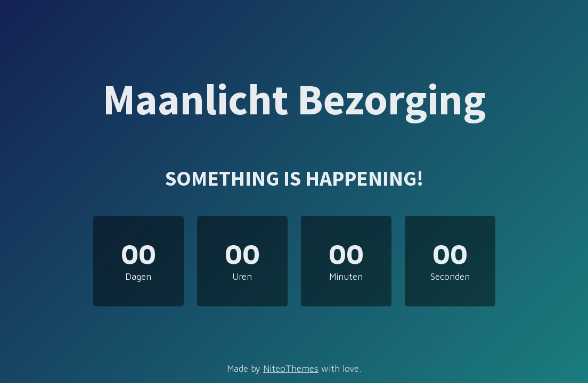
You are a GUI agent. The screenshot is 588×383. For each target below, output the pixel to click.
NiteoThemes (291, 369)
